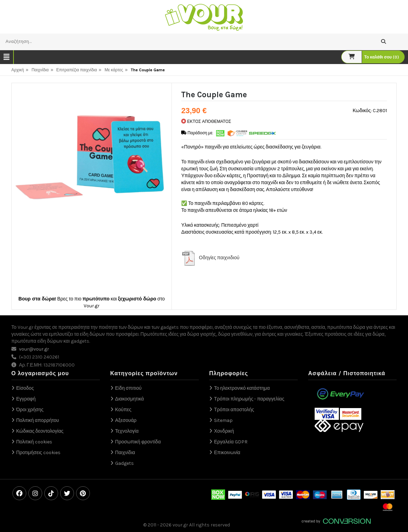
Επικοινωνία (227, 453)
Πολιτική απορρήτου (38, 420)
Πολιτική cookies (34, 442)
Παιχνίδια (40, 70)
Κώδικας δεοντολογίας (40, 431)
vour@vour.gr (34, 349)
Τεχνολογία (127, 431)
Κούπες (123, 410)
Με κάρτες (114, 70)
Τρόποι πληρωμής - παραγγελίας (249, 399)
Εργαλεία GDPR (231, 442)
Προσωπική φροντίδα (138, 442)
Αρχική (18, 70)
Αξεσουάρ (126, 420)
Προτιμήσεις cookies (38, 453)
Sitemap (223, 420)
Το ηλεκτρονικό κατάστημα (242, 388)
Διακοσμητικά (129, 399)
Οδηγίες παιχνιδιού (219, 258)
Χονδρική (224, 431)
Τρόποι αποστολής (234, 410)
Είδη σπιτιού (128, 388)
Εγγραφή (26, 399)
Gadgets (124, 463)
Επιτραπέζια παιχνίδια (77, 70)
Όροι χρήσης (30, 410)
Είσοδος (25, 388)
